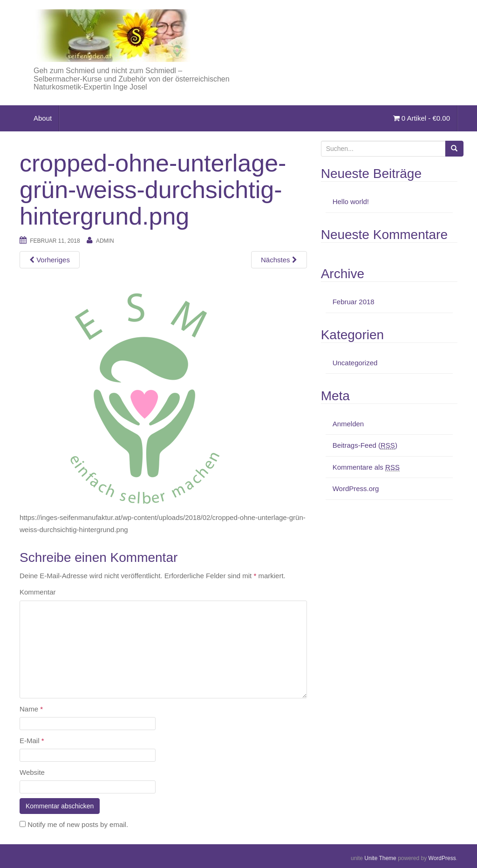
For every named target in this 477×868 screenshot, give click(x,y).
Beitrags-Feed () (365, 445)
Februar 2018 (354, 302)
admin (105, 241)
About (43, 118)
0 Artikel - (422, 118)
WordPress (442, 858)
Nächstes (279, 260)
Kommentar (38, 592)
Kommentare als (366, 467)
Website (32, 772)
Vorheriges (50, 260)
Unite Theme (380, 858)
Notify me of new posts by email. (78, 824)
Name (31, 709)
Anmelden (348, 424)
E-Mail (32, 741)
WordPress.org (356, 489)
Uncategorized (355, 363)
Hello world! (351, 202)
